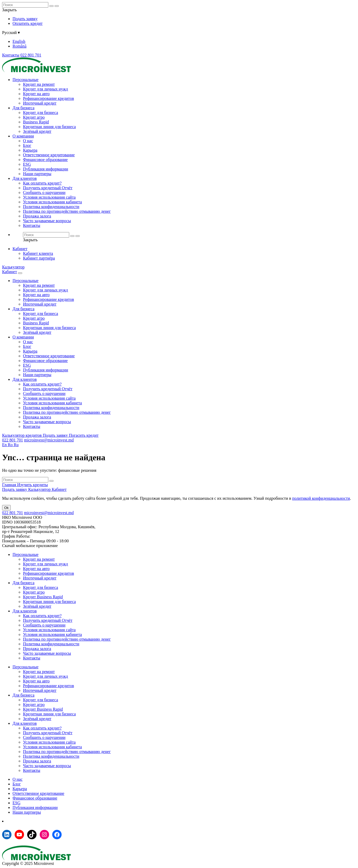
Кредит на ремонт (39, 84)
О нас (28, 141)
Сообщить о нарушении (44, 192)
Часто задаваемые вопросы (47, 221)
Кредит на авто (36, 94)
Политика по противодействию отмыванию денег (67, 211)
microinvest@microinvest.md (49, 440)
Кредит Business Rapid (43, 597)
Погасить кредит (84, 435)
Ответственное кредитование (49, 155)
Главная (10, 485)
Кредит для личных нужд (45, 89)
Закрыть (9, 10)
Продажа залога (37, 216)
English (19, 41)
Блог (27, 145)
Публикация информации (46, 169)
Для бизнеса (24, 108)
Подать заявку (25, 19)
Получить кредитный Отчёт (48, 188)
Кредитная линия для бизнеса (49, 127)
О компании (23, 136)
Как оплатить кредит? (42, 183)
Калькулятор (13, 267)
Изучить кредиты (33, 485)
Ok (6, 508)
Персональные (25, 80)
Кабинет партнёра (39, 258)
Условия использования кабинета (52, 202)
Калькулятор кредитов (22, 435)
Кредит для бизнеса (40, 113)
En (5, 445)
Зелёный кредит (37, 131)
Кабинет (20, 249)
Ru (16, 445)
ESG (27, 164)
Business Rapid (36, 122)
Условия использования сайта (49, 197)
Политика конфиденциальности (51, 207)
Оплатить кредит (28, 23)
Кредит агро (34, 117)
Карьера (30, 150)
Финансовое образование (45, 160)
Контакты (11, 55)
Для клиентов (25, 178)
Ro (11, 445)
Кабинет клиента (38, 253)
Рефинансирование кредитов (48, 98)
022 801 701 (31, 55)
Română (19, 46)
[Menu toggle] (20, 273)
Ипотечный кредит (40, 103)
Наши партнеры (37, 174)
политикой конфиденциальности (321, 498)
